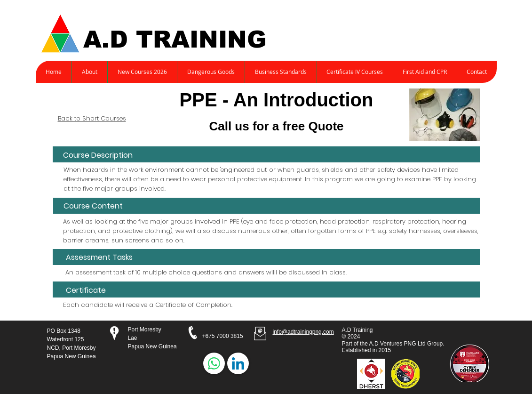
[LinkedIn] (238, 363)
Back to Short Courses (92, 118)
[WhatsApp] (214, 363)
